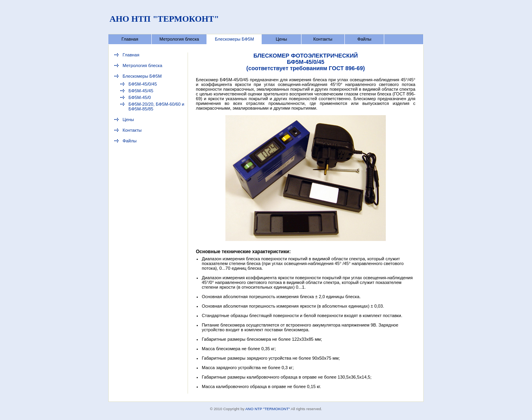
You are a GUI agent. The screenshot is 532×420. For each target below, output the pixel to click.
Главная (130, 39)
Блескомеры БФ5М (234, 39)
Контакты (323, 39)
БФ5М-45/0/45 (143, 84)
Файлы (365, 39)
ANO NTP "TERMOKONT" (267, 409)
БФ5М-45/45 (141, 91)
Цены (282, 39)
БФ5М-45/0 (140, 97)
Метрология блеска (179, 39)
